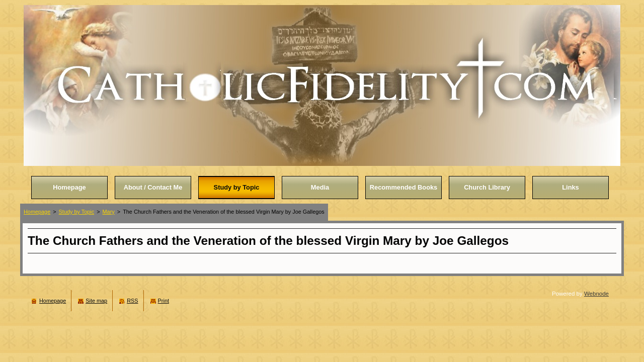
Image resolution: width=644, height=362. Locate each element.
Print (164, 301)
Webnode (596, 294)
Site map (96, 301)
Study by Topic (77, 212)
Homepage (37, 212)
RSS (132, 301)
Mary (109, 212)
